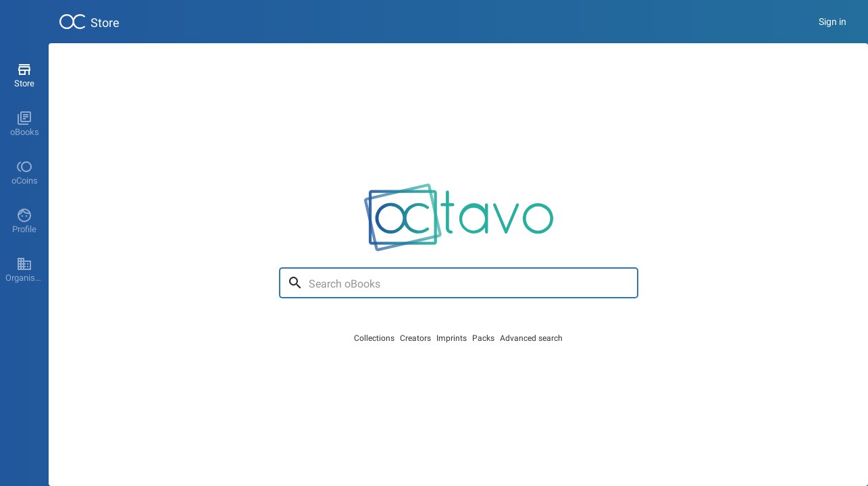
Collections (374, 338)
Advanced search (531, 338)
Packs (483, 338)
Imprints (452, 338)
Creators (415, 338)
